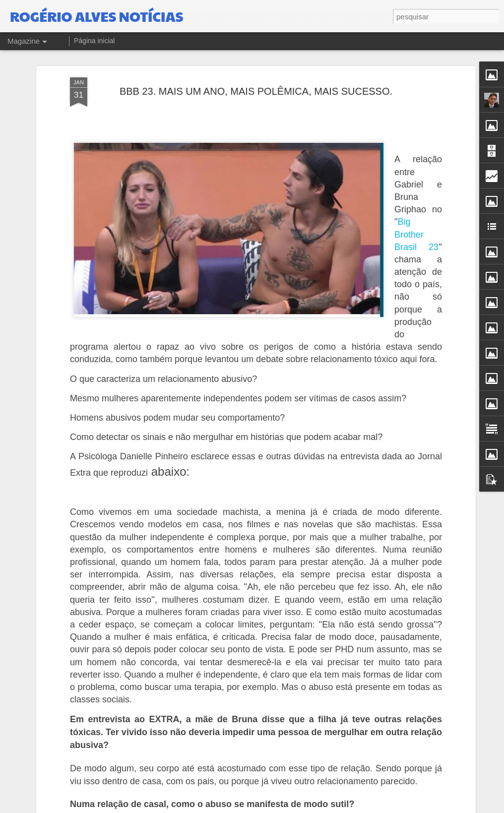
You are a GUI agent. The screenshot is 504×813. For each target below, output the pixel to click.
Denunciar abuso (430, 808)
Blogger (397, 808)
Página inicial (94, 41)
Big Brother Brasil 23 (416, 216)
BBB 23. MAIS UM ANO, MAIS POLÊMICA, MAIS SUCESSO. (256, 73)
